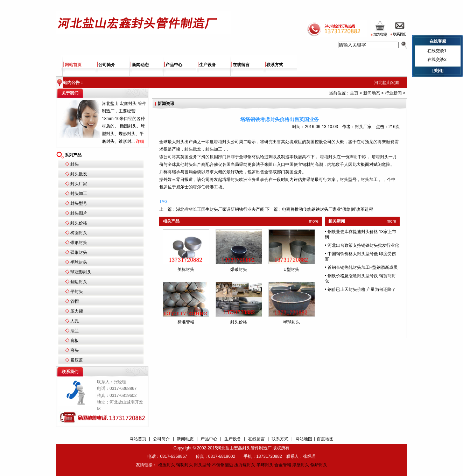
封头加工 (79, 194)
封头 (75, 164)
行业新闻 (393, 93)
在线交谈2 (437, 59)
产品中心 (174, 65)
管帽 (75, 301)
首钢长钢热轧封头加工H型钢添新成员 (363, 267)
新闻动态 (140, 65)
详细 (140, 141)
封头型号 (79, 203)
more (314, 221)
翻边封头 (79, 282)
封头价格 (79, 223)
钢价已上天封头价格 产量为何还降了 (362, 289)
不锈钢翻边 (223, 465)
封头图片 (79, 213)
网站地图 (304, 439)
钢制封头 (184, 465)
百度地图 (325, 439)
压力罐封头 (245, 465)
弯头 (75, 350)
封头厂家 (79, 184)
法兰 (75, 331)
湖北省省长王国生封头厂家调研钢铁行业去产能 (220, 209)
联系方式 (275, 65)
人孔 (75, 321)
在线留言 (241, 65)
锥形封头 (79, 243)
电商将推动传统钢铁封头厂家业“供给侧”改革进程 (328, 209)
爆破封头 (239, 269)
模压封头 (167, 465)
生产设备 (208, 65)
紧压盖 (77, 360)
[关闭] (438, 71)
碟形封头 (79, 252)
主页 (354, 93)
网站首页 (73, 65)
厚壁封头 (301, 465)
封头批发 (79, 174)
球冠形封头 (81, 272)
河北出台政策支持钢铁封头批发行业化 (363, 245)
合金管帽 (283, 465)
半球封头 (79, 262)
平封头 (77, 292)
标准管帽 (186, 322)
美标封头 (186, 269)
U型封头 (291, 269)
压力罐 (77, 311)
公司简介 (107, 65)
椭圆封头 (79, 233)
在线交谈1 (437, 51)
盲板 (75, 341)
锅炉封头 (319, 465)
